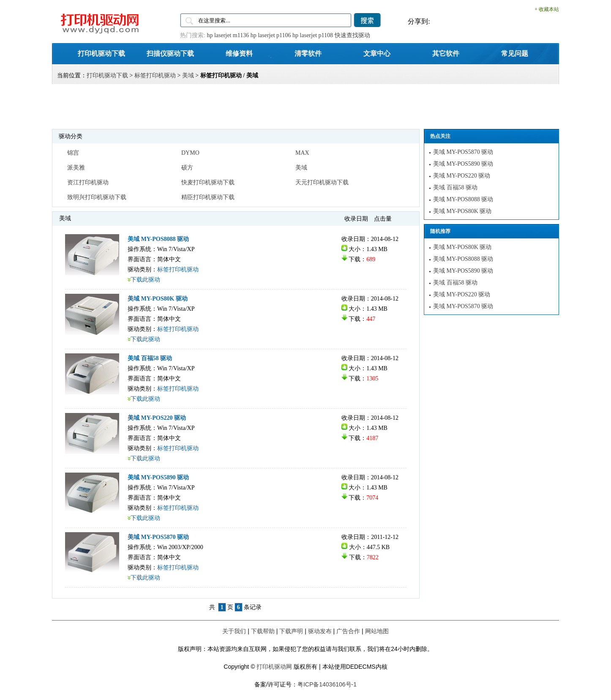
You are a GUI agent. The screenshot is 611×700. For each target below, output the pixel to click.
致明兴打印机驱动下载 (97, 197)
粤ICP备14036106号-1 (327, 684)
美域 (188, 75)
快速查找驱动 (352, 35)
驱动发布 (320, 631)
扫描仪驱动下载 (170, 53)
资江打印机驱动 (88, 182)
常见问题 (515, 53)
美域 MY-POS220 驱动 (157, 418)
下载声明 (291, 631)
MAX (302, 153)
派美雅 (76, 168)
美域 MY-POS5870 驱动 (158, 537)
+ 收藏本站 (547, 9)
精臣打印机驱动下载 (208, 197)
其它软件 (446, 53)
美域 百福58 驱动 (150, 358)
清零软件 (308, 53)
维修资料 (239, 53)
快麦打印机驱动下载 (208, 182)
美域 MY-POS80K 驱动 (158, 299)
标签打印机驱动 (155, 75)
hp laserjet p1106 (271, 35)
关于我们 (234, 631)
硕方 (187, 168)
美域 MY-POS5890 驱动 (158, 477)
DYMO (190, 153)
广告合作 (348, 631)
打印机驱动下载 (101, 53)
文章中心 (377, 53)
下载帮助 (263, 631)
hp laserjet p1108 (313, 35)
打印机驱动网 (274, 667)
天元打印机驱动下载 (322, 182)
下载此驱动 (145, 280)
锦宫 (73, 153)
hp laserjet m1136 (228, 35)
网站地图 (377, 631)
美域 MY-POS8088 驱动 (158, 239)
